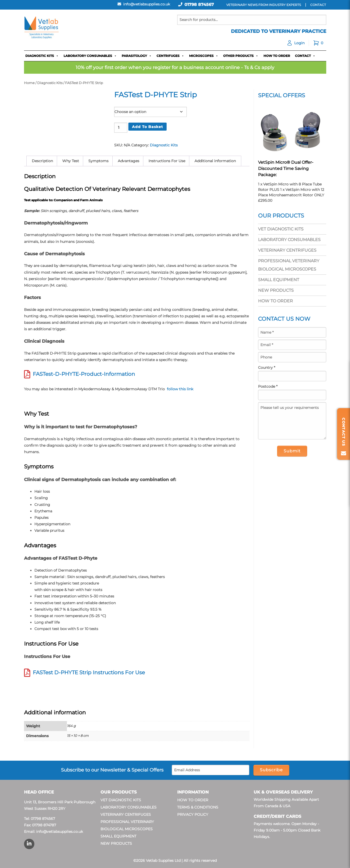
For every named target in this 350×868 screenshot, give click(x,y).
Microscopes (204, 56)
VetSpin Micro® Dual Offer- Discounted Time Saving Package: (286, 169)
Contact (305, 56)
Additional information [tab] (215, 161)
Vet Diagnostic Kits (281, 229)
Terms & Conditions (198, 807)
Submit (292, 451)
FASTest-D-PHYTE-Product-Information (84, 374)
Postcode (268, 386)
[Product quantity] (121, 128)
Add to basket (147, 127)
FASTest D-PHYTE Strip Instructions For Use (89, 672)
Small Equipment (279, 280)
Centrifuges (170, 56)
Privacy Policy (193, 814)
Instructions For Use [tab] (167, 161)
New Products (276, 290)
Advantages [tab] (129, 161)
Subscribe (271, 770)
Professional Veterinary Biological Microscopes (289, 265)
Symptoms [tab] (98, 161)
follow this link (180, 389)
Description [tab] (42, 161)
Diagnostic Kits (42, 56)
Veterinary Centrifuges (287, 250)
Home (29, 83)
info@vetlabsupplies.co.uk (60, 832)
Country (267, 368)
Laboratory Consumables (90, 56)
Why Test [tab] (71, 161)
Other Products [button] (241, 56)
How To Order (277, 56)
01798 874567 (199, 5)
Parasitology (137, 56)
